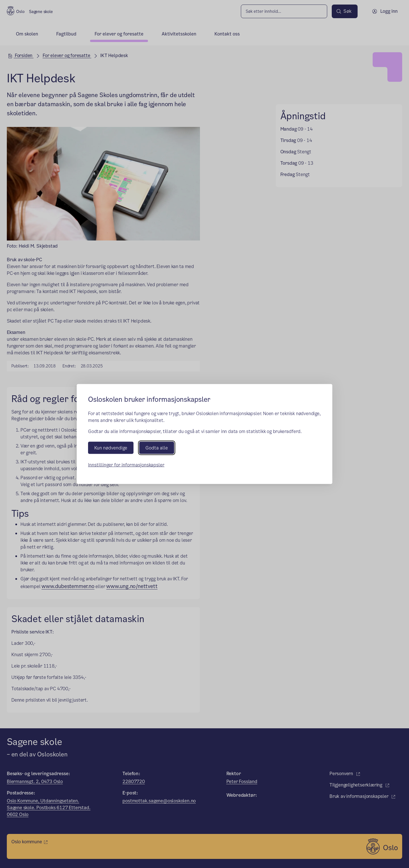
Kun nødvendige (111, 448)
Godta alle (157, 448)
